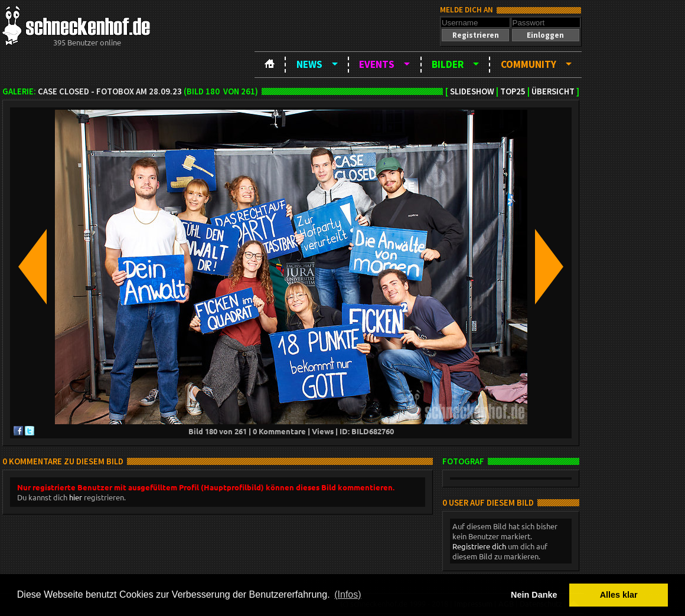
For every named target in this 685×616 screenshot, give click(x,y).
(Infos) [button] (348, 594)
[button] (475, 35)
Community (529, 64)
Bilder (448, 64)
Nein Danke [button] (534, 595)
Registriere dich (479, 546)
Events (377, 64)
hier (76, 497)
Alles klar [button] (619, 595)
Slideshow (472, 91)
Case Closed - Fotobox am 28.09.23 (110, 91)
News (309, 64)
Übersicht (553, 91)
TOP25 (513, 91)
